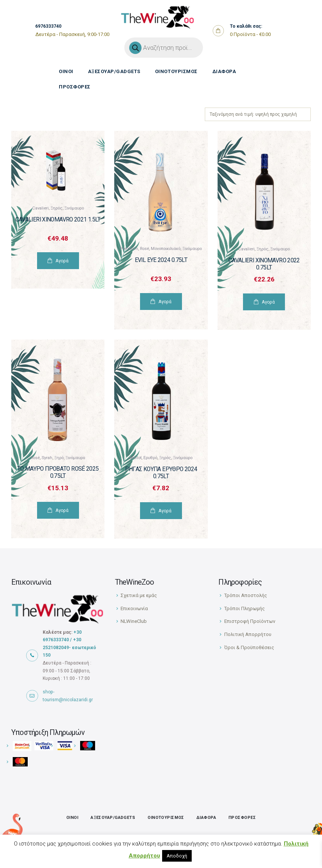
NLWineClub (134, 621)
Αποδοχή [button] (177, 856)
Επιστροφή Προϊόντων (250, 621)
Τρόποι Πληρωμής (244, 608)
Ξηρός (57, 208)
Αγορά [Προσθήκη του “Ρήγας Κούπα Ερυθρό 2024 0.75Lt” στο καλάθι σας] (165, 511)
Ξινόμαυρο (74, 208)
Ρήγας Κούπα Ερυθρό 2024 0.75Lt (161, 473)
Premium (129, 249)
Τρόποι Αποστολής (246, 595)
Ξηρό (59, 458)
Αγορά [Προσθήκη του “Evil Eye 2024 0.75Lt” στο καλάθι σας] (165, 302)
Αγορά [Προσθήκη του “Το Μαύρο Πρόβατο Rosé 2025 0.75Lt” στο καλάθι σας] (62, 510)
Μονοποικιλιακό (166, 249)
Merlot (136, 458)
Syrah (47, 458)
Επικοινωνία (134, 608)
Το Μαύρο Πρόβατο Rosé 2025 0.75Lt (58, 472)
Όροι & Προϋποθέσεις (249, 647)
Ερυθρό (150, 458)
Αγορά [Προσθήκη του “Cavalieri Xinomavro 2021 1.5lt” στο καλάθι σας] (62, 261)
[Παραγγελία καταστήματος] (258, 114)
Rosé (145, 249)
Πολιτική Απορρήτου (248, 634)
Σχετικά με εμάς (139, 595)
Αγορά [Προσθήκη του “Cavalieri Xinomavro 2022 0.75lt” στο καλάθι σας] (268, 302)
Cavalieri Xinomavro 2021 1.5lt (58, 220)
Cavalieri (40, 208)
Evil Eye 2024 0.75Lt (161, 260)
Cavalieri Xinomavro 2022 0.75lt (264, 264)
